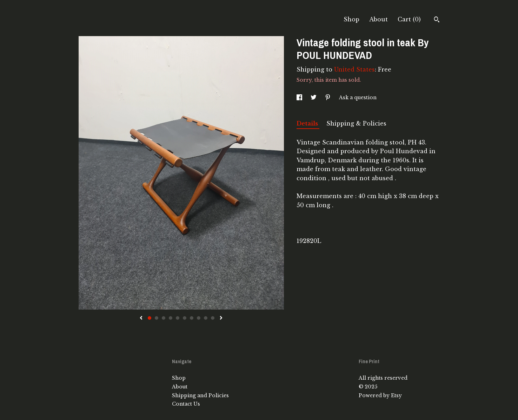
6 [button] (185, 318)
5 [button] (178, 318)
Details (308, 123)
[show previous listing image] (141, 318)
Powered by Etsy (380, 395)
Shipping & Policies (356, 123)
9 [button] (206, 318)
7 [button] (192, 318)
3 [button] (164, 318)
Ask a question (358, 97)
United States (354, 69)
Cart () (409, 19)
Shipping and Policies (200, 395)
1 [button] (150, 318)
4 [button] (171, 318)
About (378, 19)
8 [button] (199, 318)
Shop (351, 19)
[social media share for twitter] (314, 97)
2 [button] (157, 318)
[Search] (437, 20)
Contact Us (186, 404)
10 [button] (213, 318)
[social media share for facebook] (300, 97)
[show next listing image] (221, 318)
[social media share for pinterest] (328, 97)
